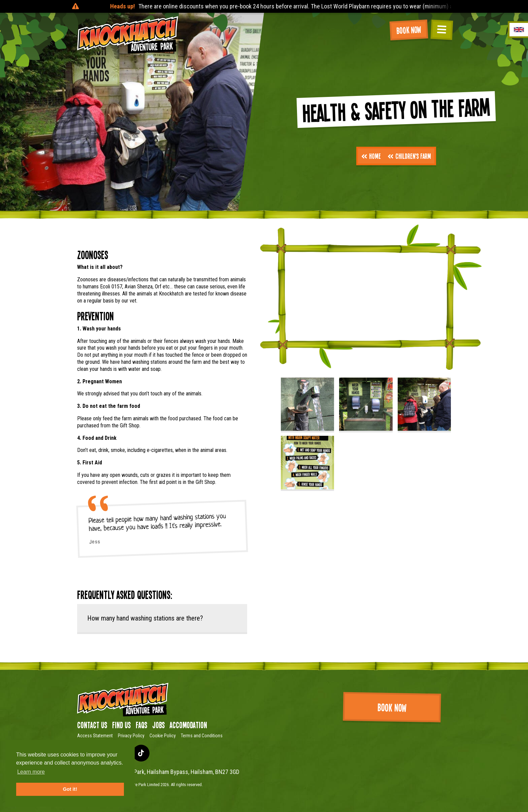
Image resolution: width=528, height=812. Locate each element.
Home (371, 156)
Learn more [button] (31, 772)
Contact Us (92, 725)
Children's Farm (409, 156)
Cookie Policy (163, 736)
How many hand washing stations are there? (145, 618)
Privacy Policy (131, 736)
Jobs (158, 725)
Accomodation (188, 725)
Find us (121, 725)
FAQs (141, 725)
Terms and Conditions (202, 736)
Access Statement (95, 736)
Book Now (409, 30)
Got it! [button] (70, 789)
